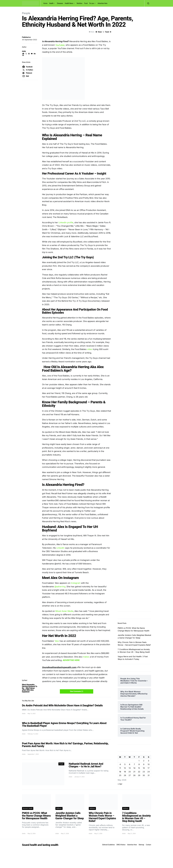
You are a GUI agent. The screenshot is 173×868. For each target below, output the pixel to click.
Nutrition (79, 3)
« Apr (120, 784)
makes (86, 657)
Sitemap (141, 845)
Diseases (60, 3)
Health (51, 3)
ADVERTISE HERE (71, 660)
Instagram (76, 583)
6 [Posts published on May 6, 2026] (130, 764)
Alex (57, 641)
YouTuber (60, 45)
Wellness (59, 808)
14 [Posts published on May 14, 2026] (134, 768)
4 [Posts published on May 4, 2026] (120, 764)
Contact (148, 845)
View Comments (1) (76, 691)
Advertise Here (102, 3)
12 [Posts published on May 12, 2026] (125, 768)
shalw (24, 51)
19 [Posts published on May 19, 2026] (125, 772)
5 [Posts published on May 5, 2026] (125, 764)
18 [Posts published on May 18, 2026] (120, 772)
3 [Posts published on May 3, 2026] (149, 761)
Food (86, 3)
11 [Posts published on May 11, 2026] (120, 768)
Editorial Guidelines (108, 845)
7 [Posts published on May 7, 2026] (134, 764)
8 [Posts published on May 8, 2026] (139, 764)
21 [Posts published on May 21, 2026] (134, 772)
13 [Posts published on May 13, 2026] (130, 768)
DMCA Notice (121, 845)
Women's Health (28, 808)
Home (45, 3)
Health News (69, 3)
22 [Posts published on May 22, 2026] (139, 772)
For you (92, 3)
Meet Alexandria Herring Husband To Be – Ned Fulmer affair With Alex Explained (30, 688)
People (26, 13)
